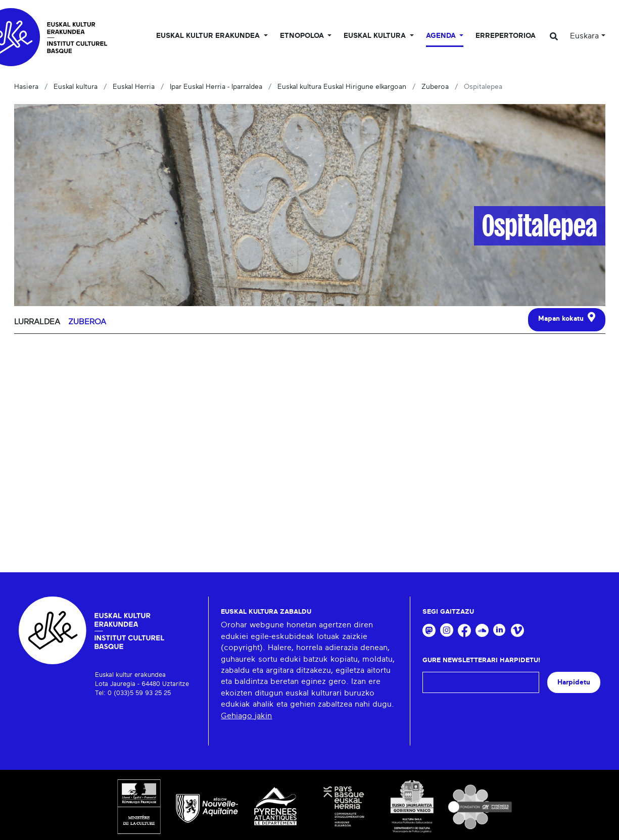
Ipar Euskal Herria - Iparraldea (216, 87)
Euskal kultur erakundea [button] (209, 36)
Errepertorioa (506, 36)
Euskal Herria (134, 87)
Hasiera (26, 87)
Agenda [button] (442, 36)
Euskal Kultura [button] (376, 36)
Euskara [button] (584, 36)
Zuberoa (435, 87)
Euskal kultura (76, 87)
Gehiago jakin (246, 716)
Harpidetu (574, 682)
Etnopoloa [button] (303, 36)
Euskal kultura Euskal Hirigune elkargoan (342, 87)
